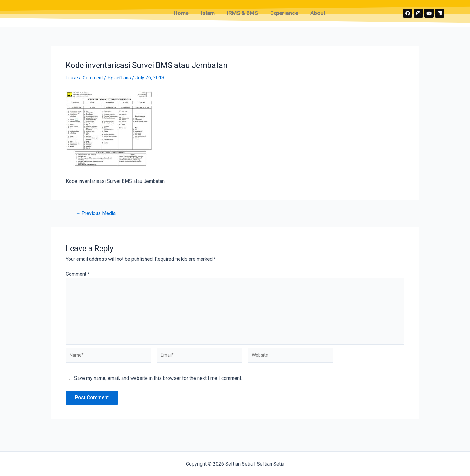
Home (181, 17)
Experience (284, 17)
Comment (78, 282)
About (318, 17)
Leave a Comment (85, 85)
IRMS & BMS (243, 17)
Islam (208, 17)
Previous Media (97, 221)
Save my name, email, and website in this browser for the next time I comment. (158, 391)
